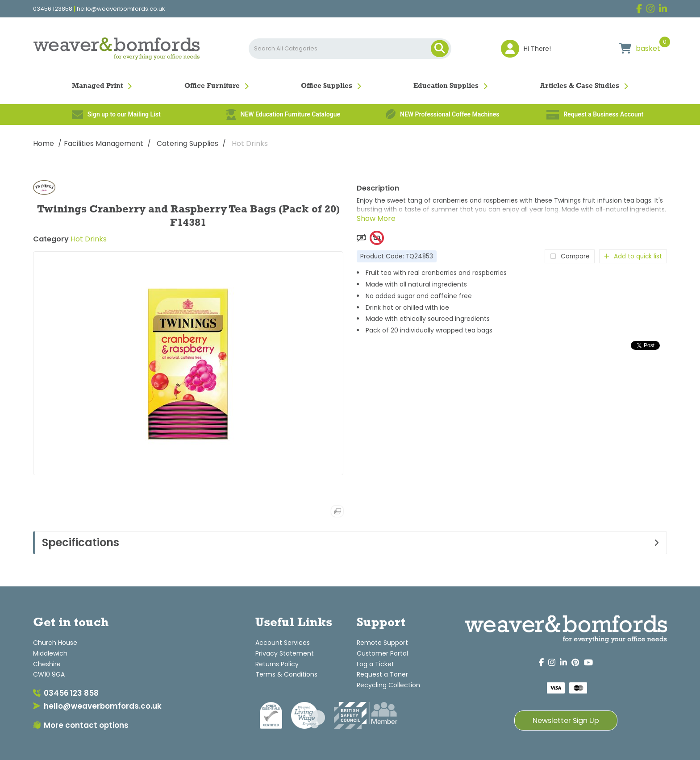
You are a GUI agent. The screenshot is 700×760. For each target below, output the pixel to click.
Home (44, 143)
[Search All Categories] (350, 49)
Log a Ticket (375, 664)
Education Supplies (446, 86)
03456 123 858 (66, 693)
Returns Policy (277, 664)
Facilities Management (104, 143)
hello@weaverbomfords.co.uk (121, 9)
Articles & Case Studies (580, 86)
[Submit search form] (440, 49)
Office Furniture (212, 86)
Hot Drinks (250, 143)
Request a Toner (382, 674)
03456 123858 (53, 9)
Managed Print (97, 86)
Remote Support (382, 643)
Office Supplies (327, 86)
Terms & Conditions (286, 674)
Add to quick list (633, 256)
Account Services (283, 643)
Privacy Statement (285, 653)
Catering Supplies (187, 143)
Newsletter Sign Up (566, 721)
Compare (570, 256)
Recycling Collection (388, 685)
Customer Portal (382, 653)
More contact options (81, 725)
